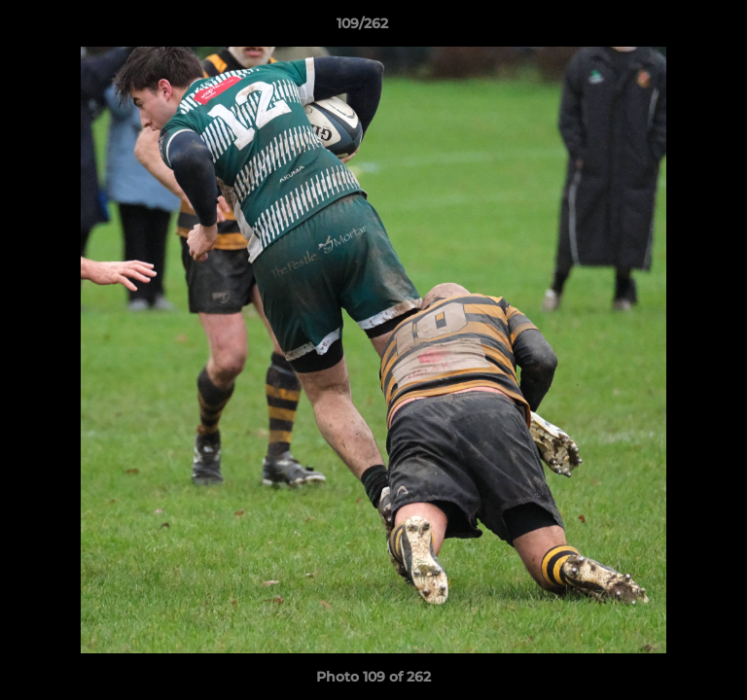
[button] (677, 28)
